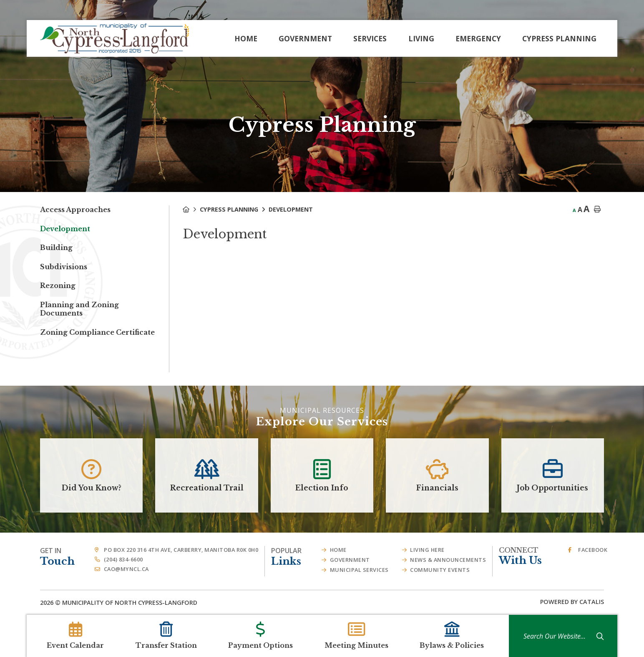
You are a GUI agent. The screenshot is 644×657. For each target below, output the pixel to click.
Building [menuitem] (56, 248)
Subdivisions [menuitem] (64, 267)
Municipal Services (359, 570)
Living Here (427, 550)
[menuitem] (246, 38)
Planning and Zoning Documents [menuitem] (79, 309)
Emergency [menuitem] (478, 38)
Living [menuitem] (421, 38)
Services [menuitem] (370, 38)
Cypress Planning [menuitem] (559, 38)
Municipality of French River (114, 38)
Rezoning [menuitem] (58, 286)
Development (291, 209)
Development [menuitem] (65, 229)
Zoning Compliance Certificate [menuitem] (97, 332)
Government (350, 560)
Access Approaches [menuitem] (75, 210)
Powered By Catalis (572, 602)
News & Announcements (448, 560)
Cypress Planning (229, 209)
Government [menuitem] (305, 38)
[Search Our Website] (560, 636)
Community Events (440, 570)
